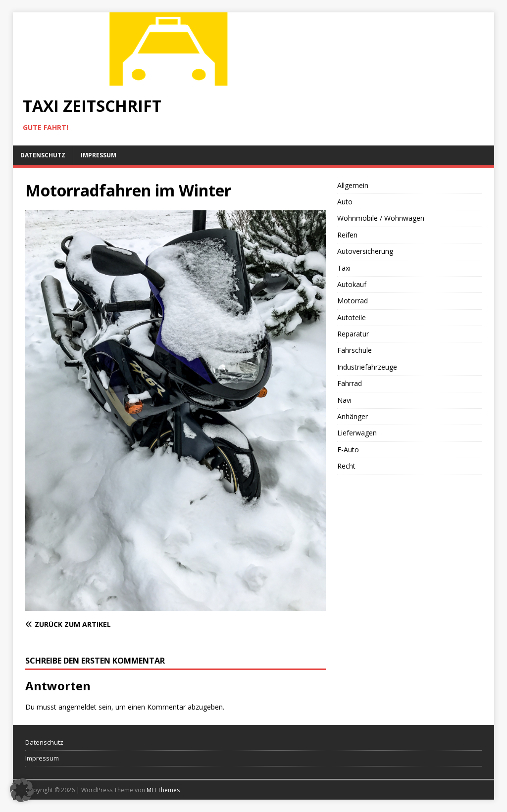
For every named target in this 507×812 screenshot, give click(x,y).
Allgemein (353, 185)
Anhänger (353, 416)
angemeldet (77, 707)
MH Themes (163, 790)
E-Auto (348, 450)
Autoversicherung (365, 251)
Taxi (344, 268)
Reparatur (353, 334)
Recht (346, 466)
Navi (344, 400)
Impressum (99, 155)
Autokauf (352, 284)
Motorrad (353, 301)
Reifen (347, 235)
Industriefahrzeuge (367, 367)
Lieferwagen (357, 433)
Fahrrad (350, 383)
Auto (345, 202)
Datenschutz (43, 155)
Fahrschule (355, 350)
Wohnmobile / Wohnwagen (381, 218)
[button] (22, 790)
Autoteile (352, 317)
